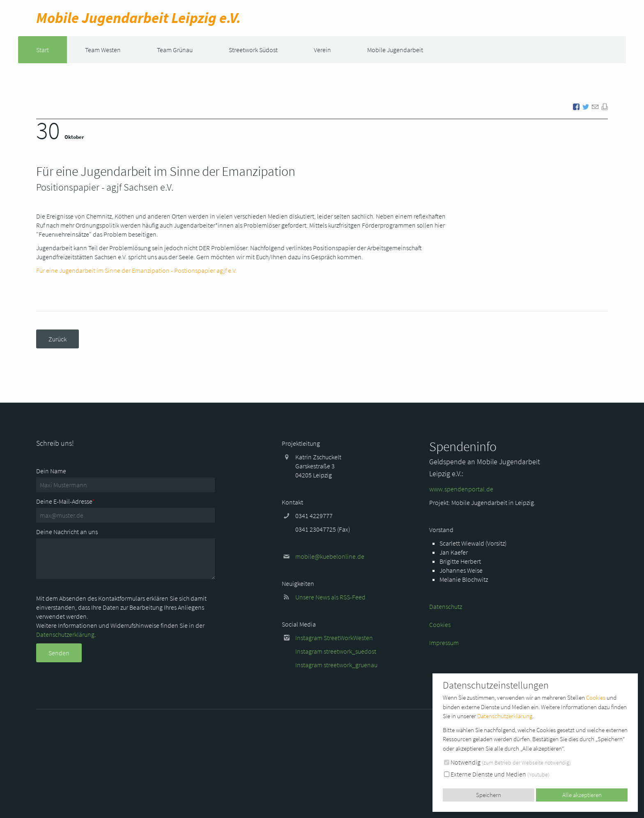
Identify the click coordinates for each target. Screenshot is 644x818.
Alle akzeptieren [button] (582, 795)
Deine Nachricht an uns (67, 532)
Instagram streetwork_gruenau (336, 665)
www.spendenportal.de (461, 489)
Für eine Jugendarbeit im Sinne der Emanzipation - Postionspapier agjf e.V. (137, 270)
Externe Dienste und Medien (497, 774)
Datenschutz (446, 606)
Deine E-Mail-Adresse (65, 501)
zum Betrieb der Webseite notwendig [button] (526, 763)
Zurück (57, 339)
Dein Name (51, 471)
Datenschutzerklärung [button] (505, 716)
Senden (59, 653)
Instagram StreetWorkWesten (334, 638)
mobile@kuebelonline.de (330, 556)
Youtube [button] (538, 774)
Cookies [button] (596, 697)
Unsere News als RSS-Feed (330, 597)
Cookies (440, 624)
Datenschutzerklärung (65, 634)
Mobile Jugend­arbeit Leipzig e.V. (138, 18)
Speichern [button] (489, 795)
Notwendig (507, 762)
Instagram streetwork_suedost (336, 651)
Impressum (444, 643)
